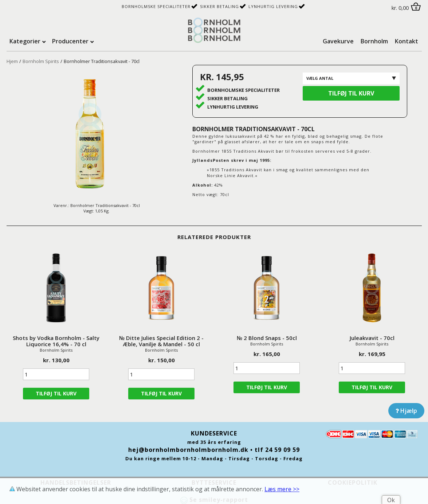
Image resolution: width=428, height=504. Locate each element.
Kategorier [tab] (25, 41)
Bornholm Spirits (41, 61)
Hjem (12, 61)
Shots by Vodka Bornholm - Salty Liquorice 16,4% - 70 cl (56, 341)
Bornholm (374, 41)
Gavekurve (338, 41)
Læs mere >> (282, 489)
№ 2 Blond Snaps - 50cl (267, 338)
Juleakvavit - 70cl (372, 338)
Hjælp (406, 411)
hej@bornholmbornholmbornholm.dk (188, 450)
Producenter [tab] (70, 41)
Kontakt (407, 41)
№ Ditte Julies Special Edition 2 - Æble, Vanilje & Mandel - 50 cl (161, 341)
